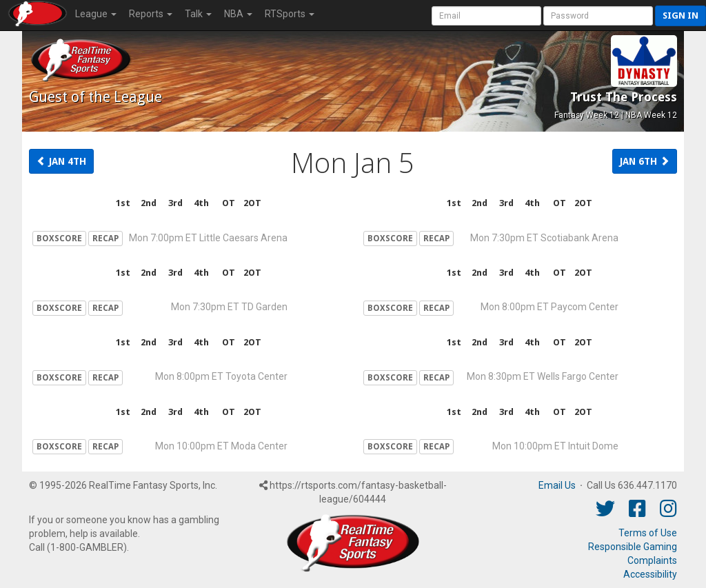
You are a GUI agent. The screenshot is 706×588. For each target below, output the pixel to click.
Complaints (652, 560)
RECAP (105, 239)
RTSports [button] (290, 14)
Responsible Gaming (633, 547)
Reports (151, 14)
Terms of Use (648, 533)
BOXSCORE (59, 239)
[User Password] (598, 16)
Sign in (680, 16)
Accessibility (650, 574)
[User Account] (486, 16)
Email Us (557, 485)
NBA (238, 14)
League (96, 14)
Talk (198, 14)
